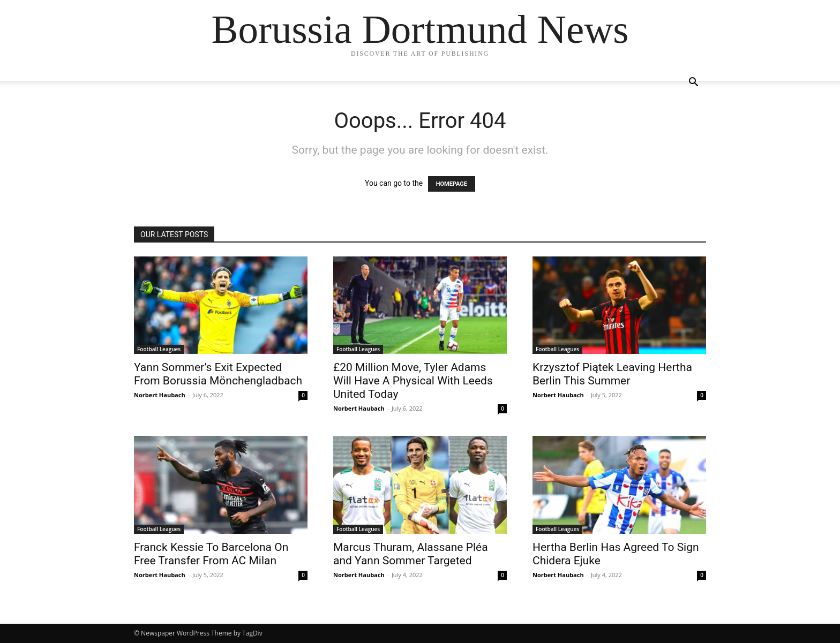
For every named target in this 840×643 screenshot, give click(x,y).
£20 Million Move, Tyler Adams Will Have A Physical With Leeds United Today (413, 381)
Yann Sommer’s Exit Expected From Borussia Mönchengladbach (218, 374)
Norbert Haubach (160, 395)
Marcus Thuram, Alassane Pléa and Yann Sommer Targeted (411, 554)
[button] (693, 83)
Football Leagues (159, 349)
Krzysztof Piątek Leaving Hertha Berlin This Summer (612, 374)
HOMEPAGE (452, 184)
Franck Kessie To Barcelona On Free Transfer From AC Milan (211, 554)
